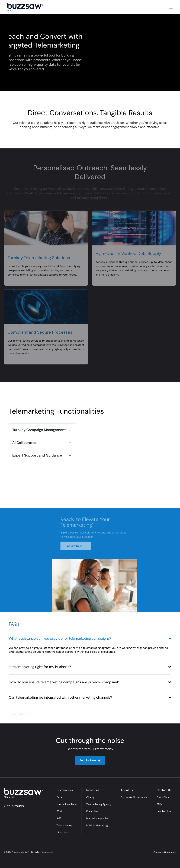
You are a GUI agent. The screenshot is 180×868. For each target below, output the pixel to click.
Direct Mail (62, 832)
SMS (59, 818)
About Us (127, 790)
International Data (67, 804)
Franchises (92, 811)
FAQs (159, 804)
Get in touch (18, 806)
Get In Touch (164, 797)
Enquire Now (90, 760)
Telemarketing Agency (99, 804)
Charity (90, 797)
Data (59, 797)
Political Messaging (97, 825)
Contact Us (164, 790)
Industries (93, 790)
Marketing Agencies (97, 818)
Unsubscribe (164, 811)
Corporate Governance (134, 797)
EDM (59, 811)
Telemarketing (64, 825)
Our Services (65, 790)
